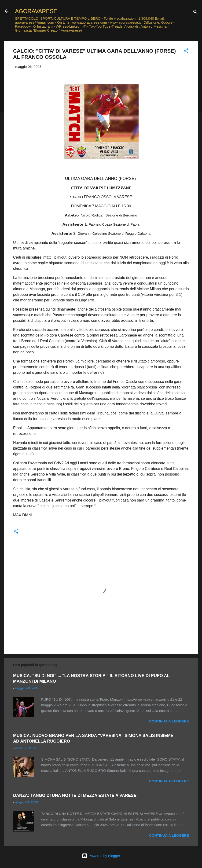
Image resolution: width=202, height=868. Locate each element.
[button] (186, 52)
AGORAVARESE (36, 11)
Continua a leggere (169, 721)
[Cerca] (195, 13)
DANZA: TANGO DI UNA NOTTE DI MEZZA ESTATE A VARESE (75, 795)
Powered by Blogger (101, 856)
